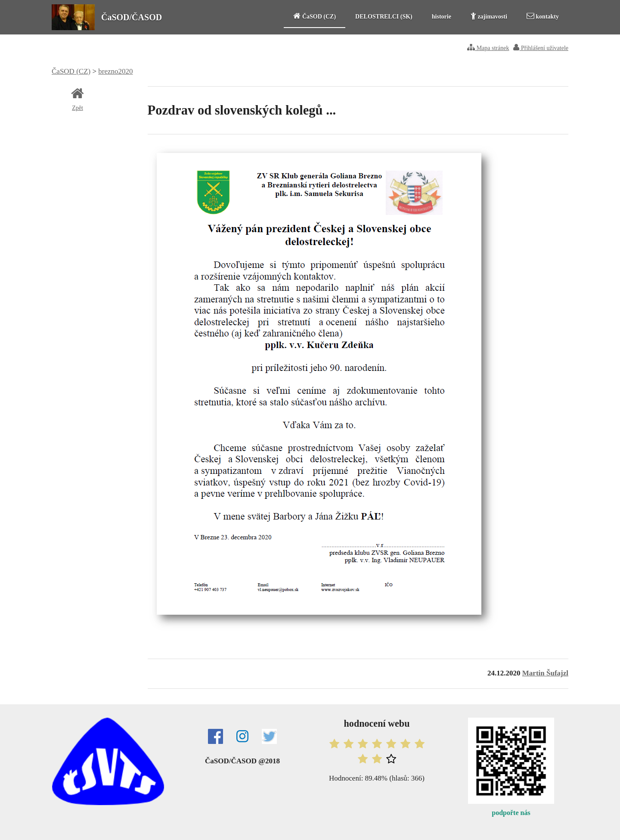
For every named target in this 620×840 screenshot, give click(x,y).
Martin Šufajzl (545, 673)
